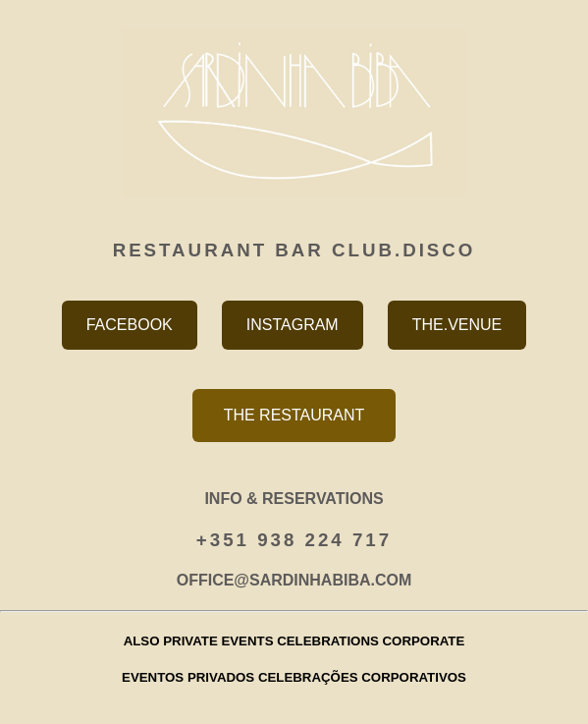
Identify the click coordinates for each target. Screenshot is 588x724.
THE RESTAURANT (294, 415)
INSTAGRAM (293, 325)
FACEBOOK (130, 325)
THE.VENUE (457, 325)
